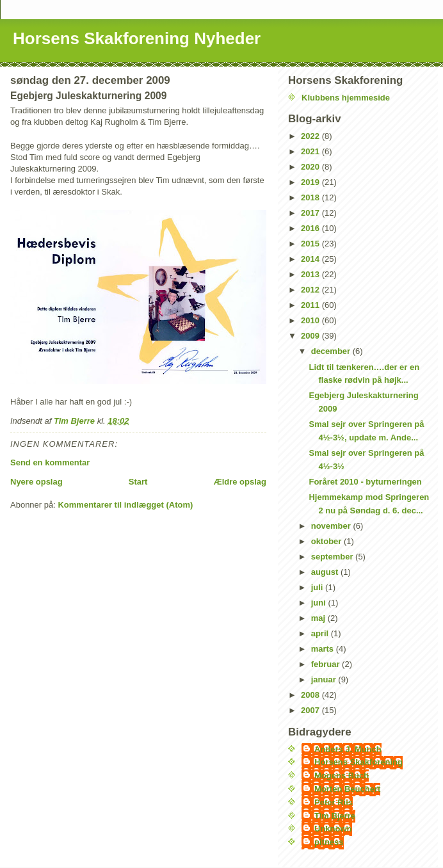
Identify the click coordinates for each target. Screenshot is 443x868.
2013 (311, 274)
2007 (311, 710)
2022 (311, 136)
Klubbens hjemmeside (346, 98)
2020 (311, 167)
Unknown (333, 829)
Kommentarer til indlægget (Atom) (125, 505)
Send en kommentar (50, 462)
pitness (329, 842)
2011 (311, 305)
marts (324, 649)
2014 (311, 259)
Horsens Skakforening (358, 762)
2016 (311, 228)
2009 (311, 336)
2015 (311, 244)
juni (320, 603)
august (326, 572)
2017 (311, 213)
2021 (311, 151)
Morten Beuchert (347, 789)
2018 (311, 197)
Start (138, 482)
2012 (311, 290)
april (321, 633)
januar (325, 679)
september (333, 557)
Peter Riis (334, 802)
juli (318, 587)
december (332, 351)
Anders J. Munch (348, 749)
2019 (311, 182)
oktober (327, 541)
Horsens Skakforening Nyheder (137, 38)
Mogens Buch (342, 776)
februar (326, 664)
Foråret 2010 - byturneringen (365, 482)
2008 (311, 695)
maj (319, 618)
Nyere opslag (36, 482)
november (332, 526)
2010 (311, 320)
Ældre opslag (240, 482)
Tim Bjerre (335, 816)
